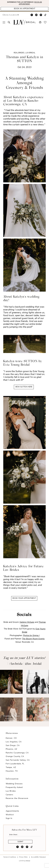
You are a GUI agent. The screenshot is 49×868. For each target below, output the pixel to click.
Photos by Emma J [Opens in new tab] (31, 638)
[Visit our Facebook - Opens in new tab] (32, 16)
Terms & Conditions (10, 862)
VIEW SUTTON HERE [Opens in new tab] (24, 389)
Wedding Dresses (14, 787)
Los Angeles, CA (14, 745)
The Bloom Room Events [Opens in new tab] (33, 641)
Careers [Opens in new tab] (10, 798)
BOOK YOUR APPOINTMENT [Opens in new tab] (24, 601)
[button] (14, 16)
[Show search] (9, 24)
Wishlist (10, 818)
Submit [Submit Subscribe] (23, 846)
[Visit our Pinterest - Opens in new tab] (41, 16)
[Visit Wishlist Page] (45, 24)
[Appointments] (24, 10)
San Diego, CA (13, 748)
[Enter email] (25, 838)
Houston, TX (12, 774)
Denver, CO (11, 741)
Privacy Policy (24, 862)
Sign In (9, 821)
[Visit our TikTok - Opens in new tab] (45, 16)
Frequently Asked (14, 790)
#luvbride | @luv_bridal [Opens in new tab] (25, 667)
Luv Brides (11, 794)
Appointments (12, 814)
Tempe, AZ (11, 770)
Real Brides (19, 54)
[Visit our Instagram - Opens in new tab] (36, 16)
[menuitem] (4, 24)
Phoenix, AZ (11, 752)
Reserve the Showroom (17, 801)
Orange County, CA (15, 759)
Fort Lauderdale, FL (15, 767)
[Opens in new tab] (11, 685)
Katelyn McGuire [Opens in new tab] (27, 625)
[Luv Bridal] (25, 24)
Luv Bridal (30, 54)
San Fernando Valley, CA (18, 763)
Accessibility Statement (38, 862)
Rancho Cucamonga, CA (17, 756)
